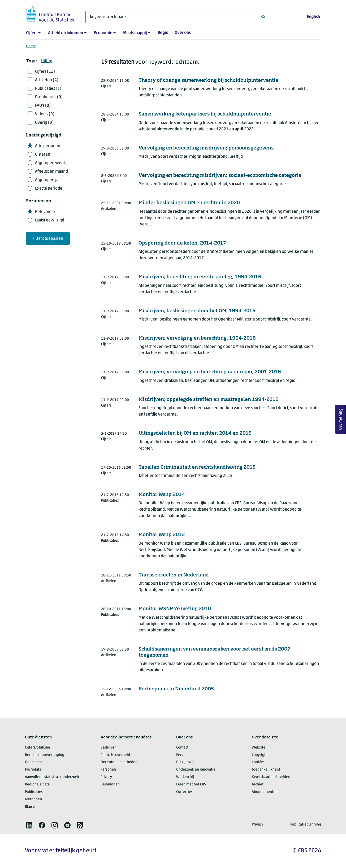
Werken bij (185, 777)
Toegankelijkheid (266, 770)
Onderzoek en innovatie (196, 770)
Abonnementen (265, 792)
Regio (163, 33)
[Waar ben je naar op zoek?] (177, 17)
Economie (103, 33)
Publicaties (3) (48, 89)
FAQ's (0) (43, 106)
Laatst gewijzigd (50, 220)
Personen (108, 770)
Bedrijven (109, 748)
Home (31, 46)
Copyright (260, 755)
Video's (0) (45, 114)
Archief (258, 784)
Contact (182, 748)
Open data (33, 762)
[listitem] (29, 825)
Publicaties (34, 792)
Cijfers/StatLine (38, 748)
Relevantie (45, 212)
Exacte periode (49, 189)
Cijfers (32, 33)
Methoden (33, 799)
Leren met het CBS (191, 784)
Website (259, 748)
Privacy (106, 777)
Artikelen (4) (47, 80)
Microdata (33, 770)
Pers (180, 755)
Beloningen (110, 784)
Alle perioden (48, 146)
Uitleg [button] (47, 61)
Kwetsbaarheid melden (271, 777)
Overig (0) (44, 123)
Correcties (184, 792)
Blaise (30, 807)
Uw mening (341, 419)
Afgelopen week (50, 163)
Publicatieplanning (306, 825)
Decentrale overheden (119, 762)
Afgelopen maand (51, 172)
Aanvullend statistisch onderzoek (52, 777)
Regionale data (37, 784)
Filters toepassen (48, 239)
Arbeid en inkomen (66, 33)
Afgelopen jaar (49, 180)
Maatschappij (135, 33)
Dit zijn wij (185, 762)
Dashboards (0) (49, 97)
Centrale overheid (115, 755)
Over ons (183, 33)
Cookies (258, 762)
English (313, 17)
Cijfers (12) (45, 72)
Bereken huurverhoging (45, 755)
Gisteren (43, 155)
